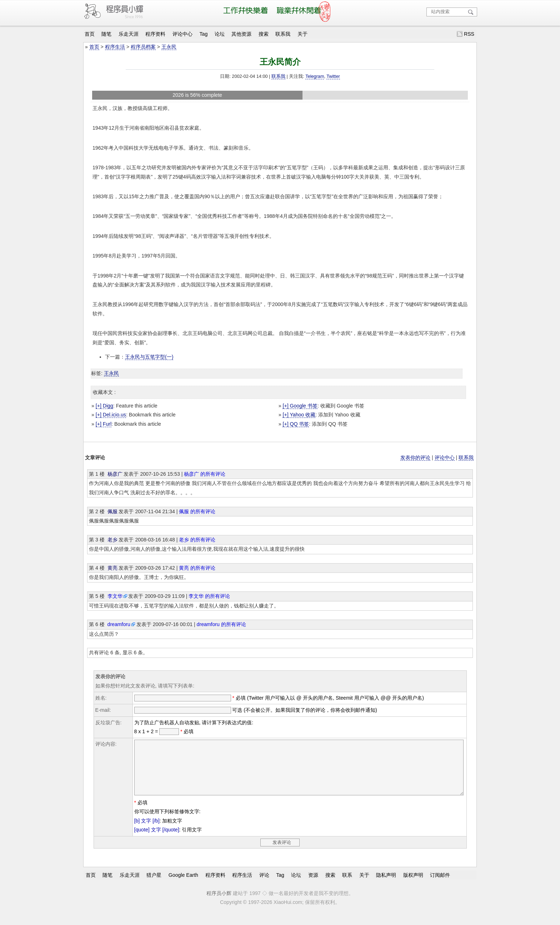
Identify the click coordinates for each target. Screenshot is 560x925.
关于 (302, 34)
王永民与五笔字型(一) (149, 357)
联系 (347, 886)
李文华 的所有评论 (209, 596)
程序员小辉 (219, 904)
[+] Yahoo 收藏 (299, 415)
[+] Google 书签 (300, 406)
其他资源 (241, 34)
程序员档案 (143, 47)
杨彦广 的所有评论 (205, 474)
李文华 (115, 596)
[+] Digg (104, 406)
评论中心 (182, 34)
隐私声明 (386, 886)
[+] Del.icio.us (111, 415)
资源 (313, 886)
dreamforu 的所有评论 (221, 624)
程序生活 (115, 47)
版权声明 (413, 886)
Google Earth (183, 886)
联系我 (283, 34)
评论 (264, 886)
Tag (204, 34)
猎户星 (154, 886)
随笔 (106, 34)
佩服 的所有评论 (197, 511)
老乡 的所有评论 (197, 540)
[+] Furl (104, 424)
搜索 (264, 34)
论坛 (220, 34)
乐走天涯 (129, 34)
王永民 (169, 47)
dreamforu (119, 624)
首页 (90, 34)
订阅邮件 (440, 886)
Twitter (333, 76)
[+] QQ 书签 (296, 424)
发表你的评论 (415, 457)
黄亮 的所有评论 (197, 568)
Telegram (315, 76)
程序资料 (155, 34)
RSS (469, 34)
